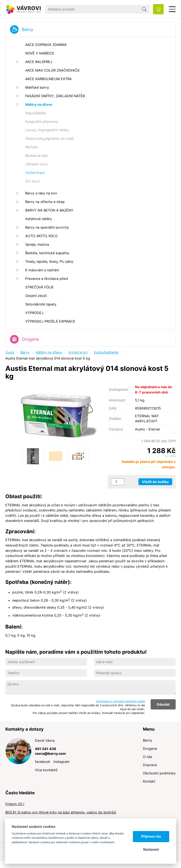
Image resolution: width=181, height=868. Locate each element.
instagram (62, 762)
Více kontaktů (46, 770)
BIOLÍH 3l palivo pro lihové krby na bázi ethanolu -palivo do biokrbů (61, 812)
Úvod (10, 352)
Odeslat (163, 704)
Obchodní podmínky (159, 773)
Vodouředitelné (106, 352)
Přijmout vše (151, 836)
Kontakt (149, 781)
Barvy (27, 29)
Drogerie (30, 339)
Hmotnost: (117, 400)
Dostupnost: (119, 389)
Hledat (144, 9)
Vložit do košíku (155, 482)
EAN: (113, 408)
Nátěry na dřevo (49, 352)
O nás (148, 757)
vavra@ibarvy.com (50, 753)
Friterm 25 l (15, 804)
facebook (43, 762)
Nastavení (151, 850)
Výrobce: (116, 429)
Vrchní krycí (78, 352)
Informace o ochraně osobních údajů (121, 701)
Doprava (150, 765)
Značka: (115, 419)
